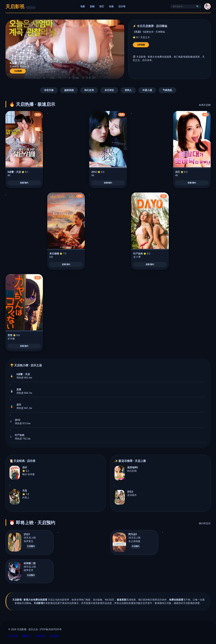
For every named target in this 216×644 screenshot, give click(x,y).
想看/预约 (24, 183)
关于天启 (13, 636)
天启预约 (31, 546)
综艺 (102, 6)
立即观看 (141, 45)
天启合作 (40, 636)
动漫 (111, 6)
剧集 (92, 6)
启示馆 (122, 6)
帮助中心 (27, 636)
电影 (83, 6)
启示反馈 (54, 636)
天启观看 (18, 71)
